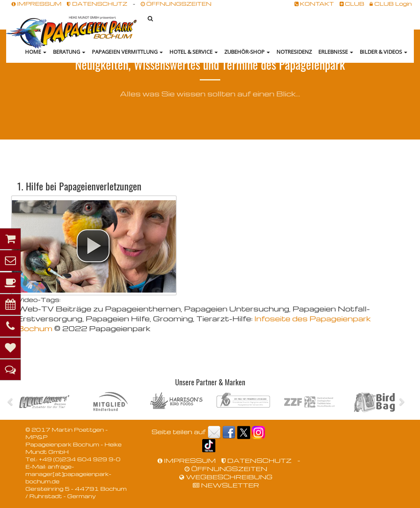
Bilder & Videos (383, 52)
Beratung (69, 52)
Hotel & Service (194, 52)
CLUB (352, 3)
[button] (93, 246)
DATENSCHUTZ (97, 3)
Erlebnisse (336, 52)
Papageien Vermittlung (127, 52)
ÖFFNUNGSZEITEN (176, 3)
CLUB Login (391, 3)
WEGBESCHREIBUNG (226, 477)
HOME (36, 52)
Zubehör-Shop (247, 52)
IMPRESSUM (37, 3)
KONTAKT (314, 3)
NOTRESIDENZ (294, 52)
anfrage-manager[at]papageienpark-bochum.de (68, 474)
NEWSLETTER (226, 485)
